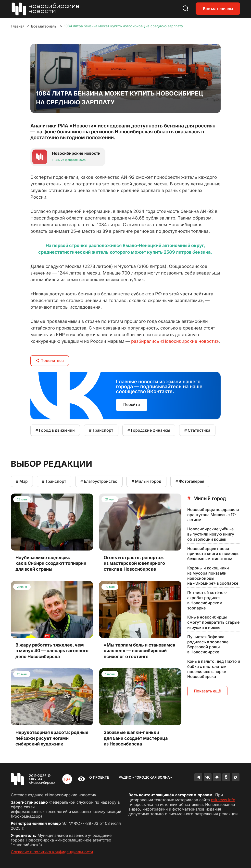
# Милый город (146, 481)
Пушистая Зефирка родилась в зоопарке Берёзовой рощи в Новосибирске (208, 644)
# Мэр (22, 481)
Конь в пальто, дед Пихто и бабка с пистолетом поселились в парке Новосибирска (214, 669)
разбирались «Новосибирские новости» (175, 341)
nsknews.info (223, 800)
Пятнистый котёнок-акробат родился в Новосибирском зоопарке (207, 600)
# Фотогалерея (190, 481)
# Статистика (197, 430)
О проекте (99, 777)
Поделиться (50, 360)
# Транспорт (101, 430)
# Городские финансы (149, 430)
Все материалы (218, 9)
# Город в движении (55, 430)
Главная (18, 26)
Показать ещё (207, 691)
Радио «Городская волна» (145, 777)
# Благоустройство (99, 481)
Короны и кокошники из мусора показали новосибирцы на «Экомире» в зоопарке (213, 576)
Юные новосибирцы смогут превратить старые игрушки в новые (213, 622)
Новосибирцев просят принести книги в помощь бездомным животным (213, 554)
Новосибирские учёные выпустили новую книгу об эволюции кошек (211, 534)
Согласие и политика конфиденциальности (52, 852)
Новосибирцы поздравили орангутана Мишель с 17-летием (213, 515)
